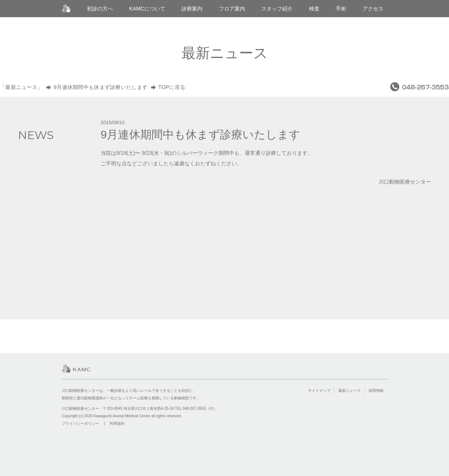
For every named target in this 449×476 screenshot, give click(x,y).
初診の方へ (100, 9)
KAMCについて (147, 9)
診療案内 (192, 9)
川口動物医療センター (66, 8)
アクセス (373, 9)
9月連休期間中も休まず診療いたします (100, 87)
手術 (341, 9)
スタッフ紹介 (277, 9)
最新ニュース (349, 391)
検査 (314, 9)
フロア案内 (232, 9)
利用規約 (117, 423)
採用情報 (376, 391)
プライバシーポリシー (80, 423)
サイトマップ (319, 391)
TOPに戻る (172, 87)
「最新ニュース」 (21, 87)
